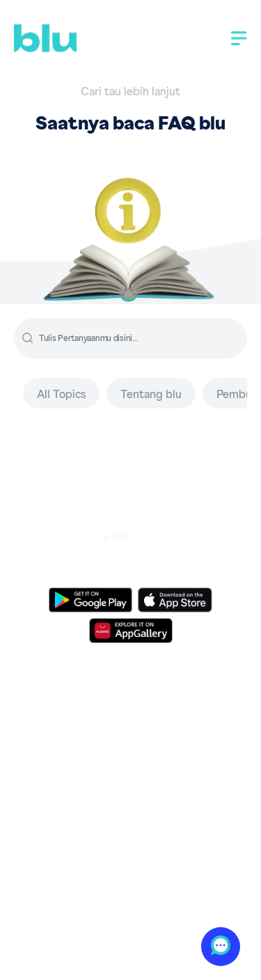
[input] (141, 338)
